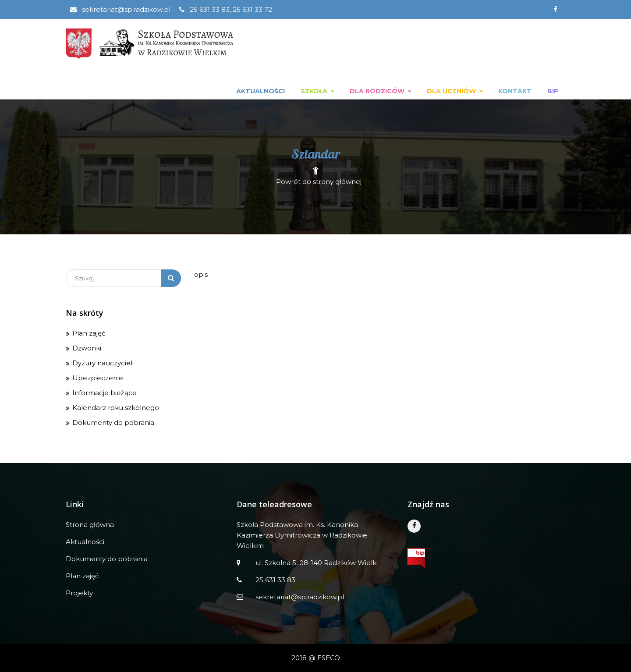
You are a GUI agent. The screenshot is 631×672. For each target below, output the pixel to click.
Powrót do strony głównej (319, 182)
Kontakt (515, 91)
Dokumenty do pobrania (113, 423)
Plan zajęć (89, 333)
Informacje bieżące (105, 393)
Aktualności (261, 91)
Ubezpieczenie (98, 378)
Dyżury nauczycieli (103, 363)
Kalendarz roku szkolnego (116, 408)
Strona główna (90, 525)
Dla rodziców (377, 91)
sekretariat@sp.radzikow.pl (120, 9)
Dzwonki (87, 348)
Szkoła (314, 91)
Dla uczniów (451, 91)
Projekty (79, 593)
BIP (553, 91)
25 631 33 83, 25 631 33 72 (226, 9)
